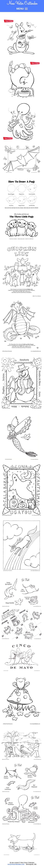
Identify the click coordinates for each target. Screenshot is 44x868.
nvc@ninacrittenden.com (16, 864)
